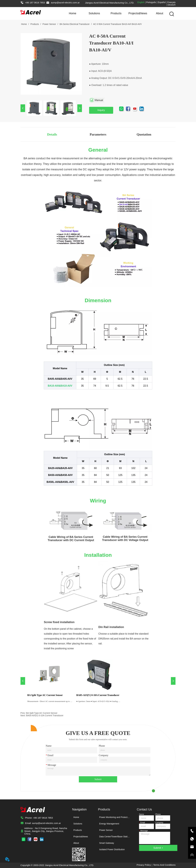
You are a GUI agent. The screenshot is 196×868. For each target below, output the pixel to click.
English (141, 2)
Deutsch (172, 5)
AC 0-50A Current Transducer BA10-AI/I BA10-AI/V (117, 24)
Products (116, 13)
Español (162, 2)
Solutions (94, 13)
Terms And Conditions (164, 865)
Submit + (158, 848)
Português (151, 2)
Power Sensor (49, 24)
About (159, 13)
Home (73, 13)
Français (171, 2)
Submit (98, 779)
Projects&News (138, 13)
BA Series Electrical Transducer (75, 24)
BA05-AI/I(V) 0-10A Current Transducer (45, 715)
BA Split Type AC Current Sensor (42, 713)
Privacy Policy (144, 865)
